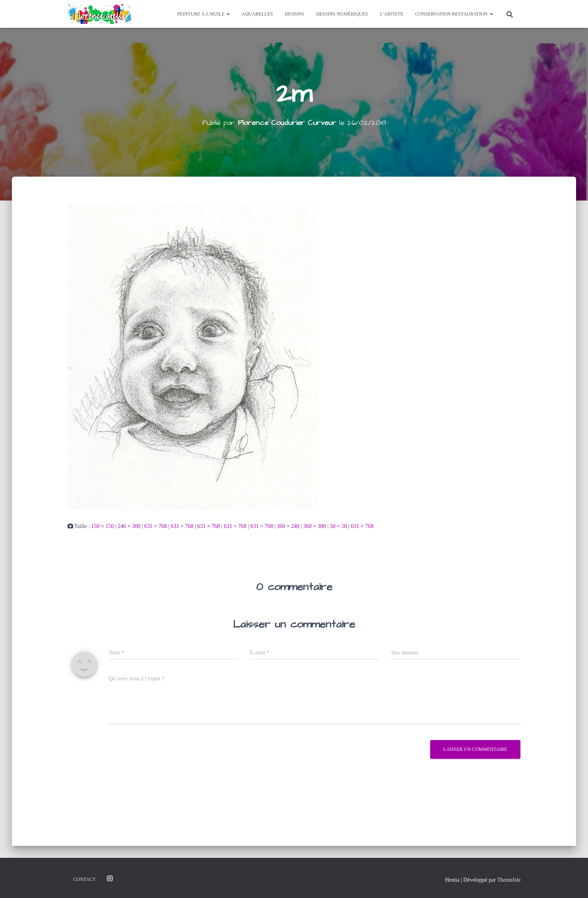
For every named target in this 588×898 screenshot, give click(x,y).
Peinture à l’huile (204, 14)
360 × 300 (315, 526)
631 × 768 (156, 526)
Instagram (110, 879)
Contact (85, 879)
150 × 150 (102, 526)
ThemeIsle (509, 880)
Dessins (294, 14)
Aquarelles (257, 14)
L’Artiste (391, 14)
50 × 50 (339, 526)
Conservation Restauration (454, 14)
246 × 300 (129, 526)
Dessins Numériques (342, 14)
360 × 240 (288, 526)
